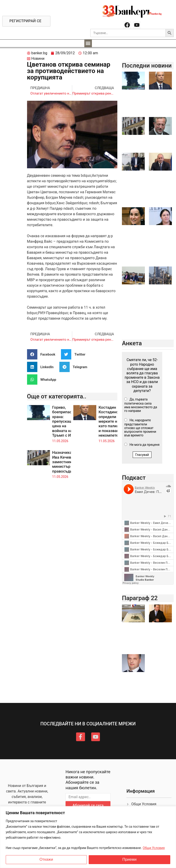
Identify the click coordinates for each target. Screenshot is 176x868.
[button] (88, 43)
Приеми (129, 860)
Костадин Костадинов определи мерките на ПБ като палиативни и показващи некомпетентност (115, 421)
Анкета (132, 343)
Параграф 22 (140, 598)
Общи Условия (154, 848)
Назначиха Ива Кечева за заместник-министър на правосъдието (65, 462)
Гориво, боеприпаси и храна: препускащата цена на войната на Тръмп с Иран (65, 421)
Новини (38, 59)
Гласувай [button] (142, 455)
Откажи (46, 860)
